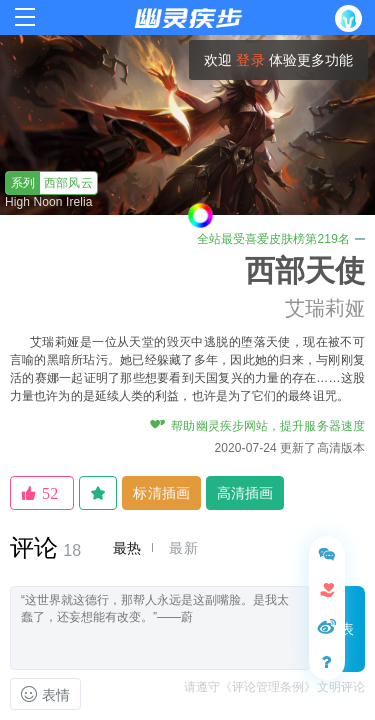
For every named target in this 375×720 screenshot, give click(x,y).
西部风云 (49, 183)
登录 (250, 60)
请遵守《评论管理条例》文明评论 (275, 687)
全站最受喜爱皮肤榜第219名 (281, 239)
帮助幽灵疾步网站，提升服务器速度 (257, 426)
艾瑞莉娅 (325, 308)
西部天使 (305, 270)
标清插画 (161, 493)
